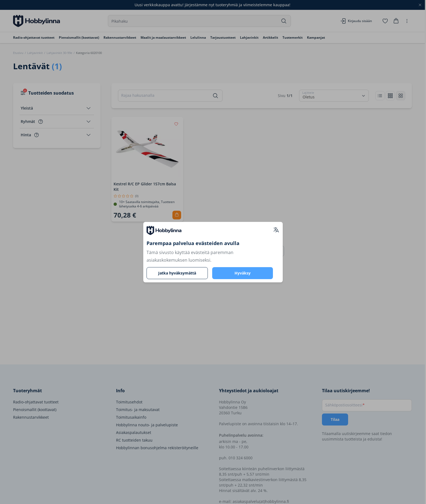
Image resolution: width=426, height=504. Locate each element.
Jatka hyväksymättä (177, 273)
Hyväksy (243, 273)
